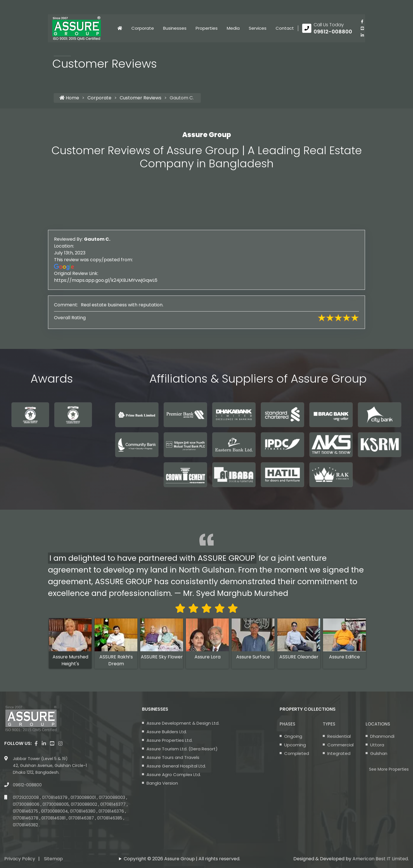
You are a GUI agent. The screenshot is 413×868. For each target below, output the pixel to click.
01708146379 (55, 797)
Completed (297, 753)
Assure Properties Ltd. (170, 740)
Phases (287, 724)
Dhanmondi (382, 736)
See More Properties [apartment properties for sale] (389, 769)
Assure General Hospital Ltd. (176, 766)
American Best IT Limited (380, 859)
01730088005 (56, 804)
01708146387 (82, 818)
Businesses (175, 28)
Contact (285, 28)
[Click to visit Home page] (120, 28)
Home (69, 98)
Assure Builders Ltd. (167, 732)
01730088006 (27, 804)
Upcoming (295, 745)
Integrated (339, 753)
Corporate (143, 28)
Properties (207, 28)
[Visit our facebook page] (362, 21)
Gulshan (379, 753)
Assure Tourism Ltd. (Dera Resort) (182, 749)
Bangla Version (162, 783)
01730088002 (85, 804)
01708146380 (83, 811)
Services (258, 28)
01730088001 (84, 797)
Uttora (377, 745)
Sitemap (53, 859)
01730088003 (113, 797)
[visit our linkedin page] (362, 35)
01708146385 (110, 818)
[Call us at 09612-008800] (327, 28)
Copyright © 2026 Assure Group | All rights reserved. (182, 859)
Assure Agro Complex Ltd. (174, 774)
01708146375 (26, 811)
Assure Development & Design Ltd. (183, 723)
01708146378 (26, 818)
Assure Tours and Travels (173, 757)
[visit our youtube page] (362, 28)
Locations (378, 724)
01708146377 (114, 804)
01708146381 (54, 818)
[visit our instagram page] (60, 744)
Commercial (340, 745)
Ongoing (293, 736)
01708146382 (26, 825)
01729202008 (26, 797)
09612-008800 (27, 785)
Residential (339, 736)
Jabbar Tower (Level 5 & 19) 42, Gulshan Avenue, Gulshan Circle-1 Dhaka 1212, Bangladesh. (50, 765)
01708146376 (112, 811)
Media (233, 28)
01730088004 (55, 811)
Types (329, 724)
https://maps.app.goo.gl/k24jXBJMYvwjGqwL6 (151, 280)
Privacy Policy (20, 859)
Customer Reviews (141, 98)
